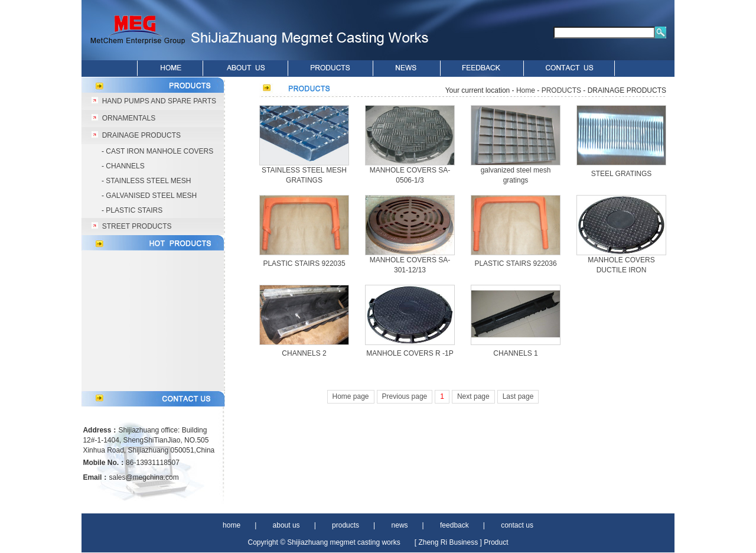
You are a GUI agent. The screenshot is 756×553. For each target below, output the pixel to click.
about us (286, 525)
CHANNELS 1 (515, 353)
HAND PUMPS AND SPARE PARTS (159, 101)
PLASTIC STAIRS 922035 (304, 264)
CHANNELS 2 (304, 353)
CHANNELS (125, 166)
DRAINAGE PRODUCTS (141, 135)
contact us (517, 525)
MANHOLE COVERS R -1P (410, 353)
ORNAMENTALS (129, 118)
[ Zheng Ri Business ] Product (462, 542)
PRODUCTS (561, 90)
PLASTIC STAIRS (134, 210)
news (400, 525)
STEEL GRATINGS (622, 174)
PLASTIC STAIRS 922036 (515, 264)
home (232, 525)
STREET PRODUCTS (137, 226)
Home (526, 90)
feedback (454, 525)
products (346, 525)
